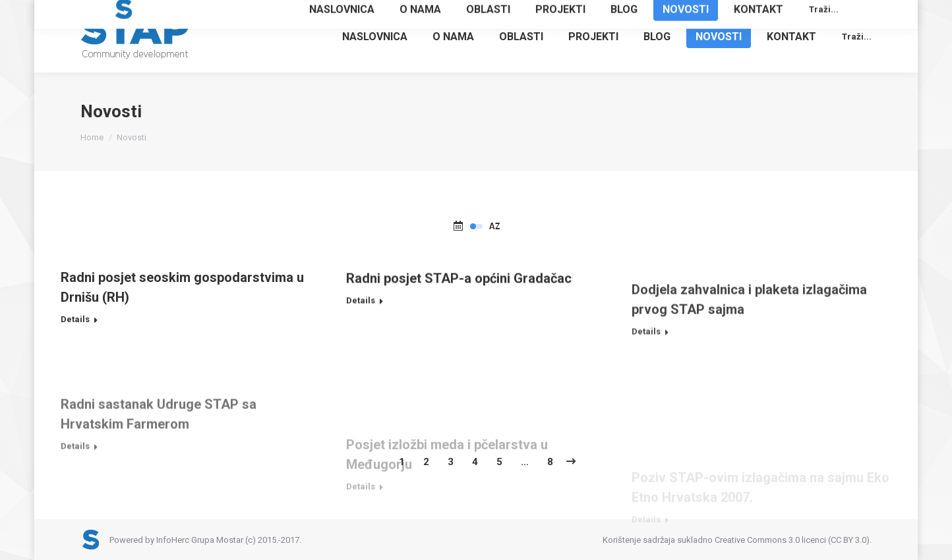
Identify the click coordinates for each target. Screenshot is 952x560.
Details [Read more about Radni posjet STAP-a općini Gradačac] (361, 324)
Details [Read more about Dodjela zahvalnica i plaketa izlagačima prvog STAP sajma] (646, 375)
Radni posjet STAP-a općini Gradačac (459, 302)
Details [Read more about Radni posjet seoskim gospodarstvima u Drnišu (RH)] (75, 325)
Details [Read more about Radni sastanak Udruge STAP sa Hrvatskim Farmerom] (75, 499)
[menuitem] (375, 36)
